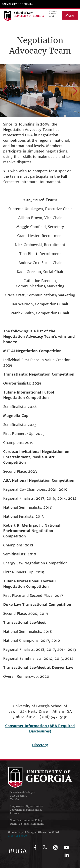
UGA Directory (18, 796)
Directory (40, 745)
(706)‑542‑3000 (17, 836)
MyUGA (14, 799)
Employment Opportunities (26, 806)
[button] (5, 91)
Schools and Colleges (22, 792)
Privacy (14, 813)
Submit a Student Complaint (27, 824)
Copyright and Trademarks (26, 810)
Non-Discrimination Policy (26, 820)
